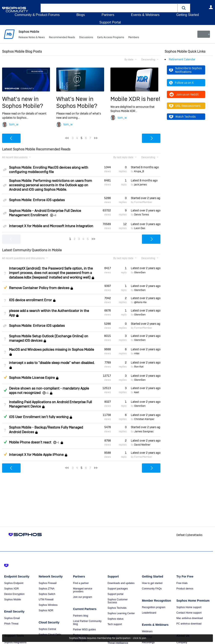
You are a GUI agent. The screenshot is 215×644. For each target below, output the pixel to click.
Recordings (148, 642)
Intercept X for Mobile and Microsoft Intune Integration (51, 226)
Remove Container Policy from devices (39, 288)
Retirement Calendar (182, 59)
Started (145, 167)
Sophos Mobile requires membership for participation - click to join (108, 638)
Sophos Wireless (48, 605)
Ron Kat (139, 367)
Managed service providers (83, 590)
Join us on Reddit (184, 94)
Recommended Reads (62, 38)
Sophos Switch (47, 594)
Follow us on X (181, 83)
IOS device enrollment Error (30, 300)
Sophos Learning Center (121, 613)
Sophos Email (12, 618)
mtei (137, 353)
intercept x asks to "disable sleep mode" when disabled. (52, 363)
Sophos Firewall (48, 583)
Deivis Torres (142, 215)
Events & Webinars (145, 15)
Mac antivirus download (189, 618)
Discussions (86, 38)
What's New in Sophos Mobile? (77, 102)
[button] (184, 8)
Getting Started (187, 15)
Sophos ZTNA (47, 589)
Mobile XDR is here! (135, 99)
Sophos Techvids (117, 608)
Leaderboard (149, 613)
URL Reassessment (185, 106)
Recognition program (154, 607)
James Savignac (144, 432)
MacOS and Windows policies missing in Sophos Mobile (52, 349)
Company (182, 642)
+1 (47, 393)
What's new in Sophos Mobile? (23, 102)
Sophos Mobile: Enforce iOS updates (37, 200)
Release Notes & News (32, 38)
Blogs (81, 15)
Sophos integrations (15, 642)
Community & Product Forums (37, 15)
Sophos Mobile (12, 600)
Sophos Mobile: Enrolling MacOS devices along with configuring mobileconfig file (49, 170)
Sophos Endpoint (14, 583)
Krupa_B (139, 171)
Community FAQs (152, 589)
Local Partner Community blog (87, 623)
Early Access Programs (111, 38)
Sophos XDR (11, 589)
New (203, 34)
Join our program (83, 597)
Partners (108, 15)
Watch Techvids (182, 117)
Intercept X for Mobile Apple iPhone (36, 455)
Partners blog (81, 616)
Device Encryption (14, 594)
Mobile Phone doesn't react (30, 442)
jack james (140, 185)
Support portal (115, 594)
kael (137, 392)
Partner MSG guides (85, 630)
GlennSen (140, 272)
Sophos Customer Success (118, 601)
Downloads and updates (121, 583)
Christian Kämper (144, 419)
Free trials (182, 583)
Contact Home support (189, 613)
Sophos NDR (46, 610)
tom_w (14, 124)
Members (134, 38)
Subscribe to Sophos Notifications (185, 70)
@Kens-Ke (140, 302)
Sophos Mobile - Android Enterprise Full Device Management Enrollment (45, 213)
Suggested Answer (5, 287)
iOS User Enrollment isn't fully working (39, 417)
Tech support (115, 624)
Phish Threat (11, 624)
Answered (5, 390)
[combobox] (109, 8)
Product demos (185, 589)
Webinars (147, 631)
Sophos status (115, 619)
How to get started (152, 583)
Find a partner (81, 583)
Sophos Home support (189, 607)
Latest (144, 180)
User (211, 7)
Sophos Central (47, 629)
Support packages (118, 589)
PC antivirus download (189, 624)
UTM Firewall (46, 600)
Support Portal (110, 22)
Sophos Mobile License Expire (32, 378)
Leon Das (140, 228)
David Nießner (142, 445)
